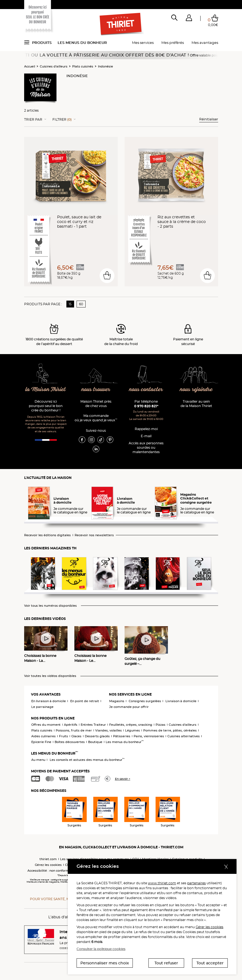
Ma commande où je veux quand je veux (96, 418)
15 (70, 304)
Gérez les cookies (48, 865)
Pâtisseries (122, 736)
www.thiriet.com (162, 883)
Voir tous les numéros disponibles (50, 606)
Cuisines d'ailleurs (54, 66)
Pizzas (161, 725)
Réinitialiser (209, 119)
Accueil (30, 66)
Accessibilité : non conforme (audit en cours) (62, 871)
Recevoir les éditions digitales (47, 535)
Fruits (64, 736)
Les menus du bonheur (82, 43)
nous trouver (96, 390)
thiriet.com (48, 859)
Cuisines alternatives (184, 736)
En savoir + (123, 779)
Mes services (143, 43)
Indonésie (105, 66)
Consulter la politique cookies (101, 949)
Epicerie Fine (41, 742)
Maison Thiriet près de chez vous (96, 404)
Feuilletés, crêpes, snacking (131, 725)
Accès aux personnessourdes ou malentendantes (146, 447)
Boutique (95, 742)
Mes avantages (205, 43)
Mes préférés (173, 43)
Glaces (76, 736)
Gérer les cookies (209, 927)
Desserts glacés (97, 736)
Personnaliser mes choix (105, 963)
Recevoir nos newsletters (94, 535)
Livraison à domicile (181, 701)
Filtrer (62, 120)
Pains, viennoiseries (149, 736)
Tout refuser (166, 963)
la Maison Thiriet (46, 390)
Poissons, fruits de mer (74, 730)
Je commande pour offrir (129, 707)
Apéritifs (71, 725)
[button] (189, 19)
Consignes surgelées (145, 701)
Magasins (117, 701)
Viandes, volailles (109, 730)
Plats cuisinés (83, 66)
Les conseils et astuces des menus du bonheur (87, 760)
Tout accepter (210, 963)
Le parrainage (42, 707)
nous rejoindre (196, 390)
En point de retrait (85, 701)
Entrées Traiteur (93, 725)
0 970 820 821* (146, 406)
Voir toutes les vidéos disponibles (50, 676)
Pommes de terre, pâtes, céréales (170, 730)
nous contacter (146, 390)
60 (81, 304)
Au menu (38, 760)
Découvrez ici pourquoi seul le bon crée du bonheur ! (46, 406)
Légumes (133, 730)
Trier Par (33, 120)
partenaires (196, 883)
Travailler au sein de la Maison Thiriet (196, 404)
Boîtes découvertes (70, 742)
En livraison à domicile (49, 701)
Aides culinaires (43, 736)
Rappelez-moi (146, 429)
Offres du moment (46, 725)
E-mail (146, 436)
